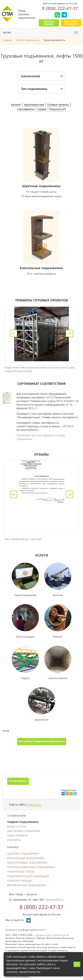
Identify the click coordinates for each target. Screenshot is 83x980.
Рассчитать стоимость (71, 23)
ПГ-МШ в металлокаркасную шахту (41, 196)
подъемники (60, 935)
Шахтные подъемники (41, 186)
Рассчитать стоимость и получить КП (42, 741)
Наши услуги (17, 826)
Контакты (14, 840)
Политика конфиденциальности (25, 930)
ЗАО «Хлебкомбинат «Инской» (23, 539)
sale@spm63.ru (55, 900)
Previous (14, 333)
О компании (17, 816)
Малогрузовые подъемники (27, 863)
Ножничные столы (21, 872)
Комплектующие (20, 881)
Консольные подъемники (41, 268)
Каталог (13, 847)
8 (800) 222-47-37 (60, 8)
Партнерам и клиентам (24, 831)
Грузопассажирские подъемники (31, 867)
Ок (77, 964)
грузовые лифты (43, 935)
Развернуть (34, 805)
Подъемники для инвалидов (28, 876)
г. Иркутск (30, 894)
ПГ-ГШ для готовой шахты (41, 192)
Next (69, 333)
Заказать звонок (49, 23)
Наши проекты (18, 836)
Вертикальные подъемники (27, 885)
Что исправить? (18, 781)
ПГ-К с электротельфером (41, 274)
